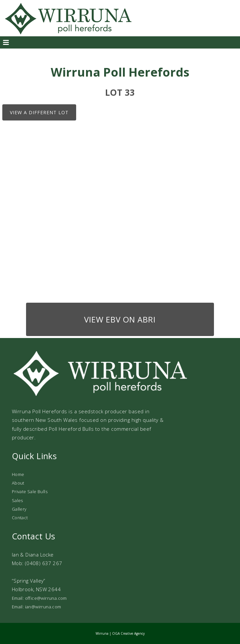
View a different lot (39, 112)
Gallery (19, 509)
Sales (17, 500)
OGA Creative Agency (128, 633)
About (18, 483)
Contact (20, 518)
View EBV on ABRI (120, 319)
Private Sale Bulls (30, 491)
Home (18, 474)
